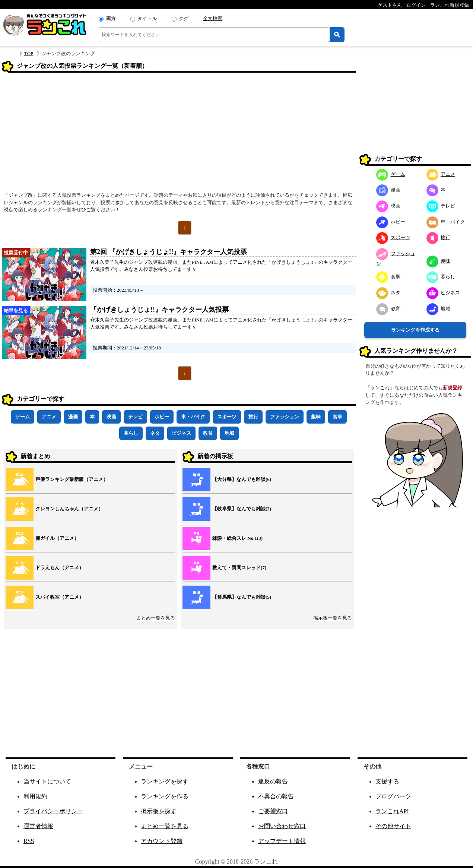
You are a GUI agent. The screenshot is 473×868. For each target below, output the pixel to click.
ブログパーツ (393, 796)
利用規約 (35, 796)
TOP (29, 53)
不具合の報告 (276, 796)
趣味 (316, 417)
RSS (29, 841)
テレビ (135, 417)
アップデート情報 (282, 841)
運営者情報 (38, 826)
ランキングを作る (165, 796)
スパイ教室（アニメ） (60, 597)
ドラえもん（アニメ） (60, 568)
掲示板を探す (159, 811)
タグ (184, 18)
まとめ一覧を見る (156, 618)
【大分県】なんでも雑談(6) (242, 479)
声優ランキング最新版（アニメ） (72, 479)
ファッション (285, 417)
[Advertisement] (179, 134)
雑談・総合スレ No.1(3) (237, 538)
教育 (208, 433)
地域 (229, 433)
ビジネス (181, 433)
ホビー (162, 417)
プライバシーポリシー (53, 811)
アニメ (49, 417)
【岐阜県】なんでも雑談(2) (242, 509)
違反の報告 (273, 781)
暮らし (131, 433)
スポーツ (227, 417)
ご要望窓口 (273, 811)
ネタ (155, 433)
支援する (387, 781)
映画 (111, 417)
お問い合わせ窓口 (282, 826)
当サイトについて (47, 781)
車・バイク (193, 417)
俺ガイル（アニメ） (57, 538)
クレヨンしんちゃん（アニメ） (69, 509)
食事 (337, 417)
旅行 (253, 417)
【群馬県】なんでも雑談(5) (242, 597)
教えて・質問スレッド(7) (239, 568)
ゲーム (23, 417)
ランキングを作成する (415, 330)
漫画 (73, 417)
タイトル (147, 18)
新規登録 (453, 388)
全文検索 (213, 18)
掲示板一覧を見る (333, 618)
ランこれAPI (392, 811)
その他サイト (393, 826)
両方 (111, 18)
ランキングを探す (165, 781)
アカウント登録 (162, 841)
